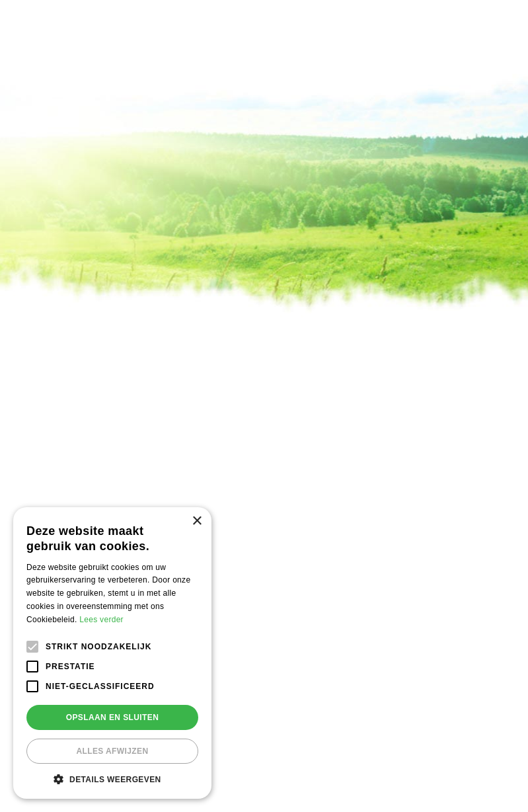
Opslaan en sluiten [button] (113, 717)
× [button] (197, 521)
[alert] (112, 653)
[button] (112, 779)
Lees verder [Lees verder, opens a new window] (101, 620)
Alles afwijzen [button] (112, 751)
